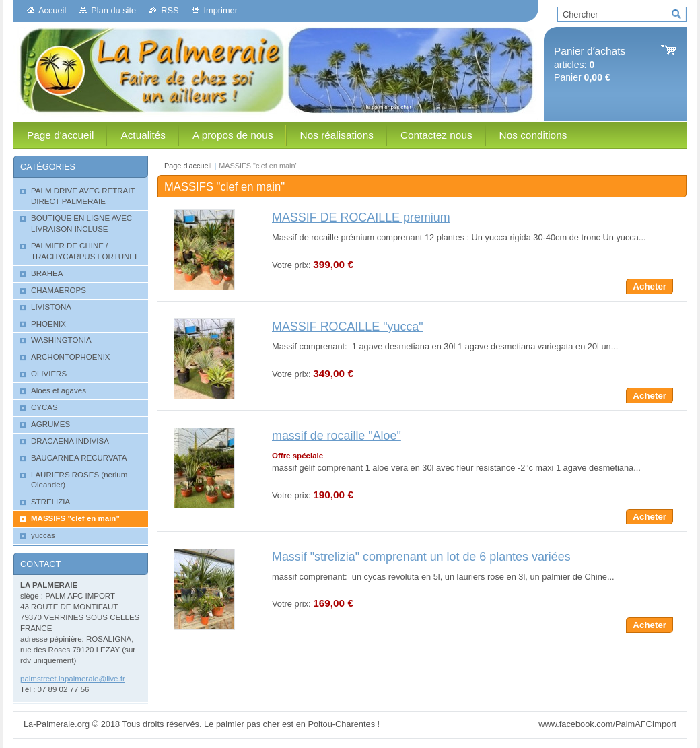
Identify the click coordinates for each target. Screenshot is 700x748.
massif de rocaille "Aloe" (337, 436)
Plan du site (113, 10)
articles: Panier (590, 64)
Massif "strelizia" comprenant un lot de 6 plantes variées (421, 557)
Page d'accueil (188, 166)
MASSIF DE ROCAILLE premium (361, 217)
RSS (170, 10)
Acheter (650, 286)
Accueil (52, 10)
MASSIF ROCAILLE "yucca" (348, 327)
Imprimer (220, 10)
